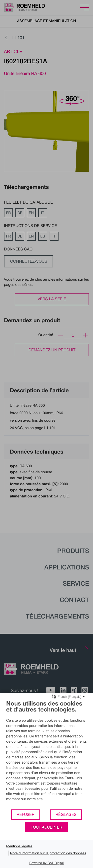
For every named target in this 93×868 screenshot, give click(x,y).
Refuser (26, 814)
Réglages (66, 814)
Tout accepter (46, 827)
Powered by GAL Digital (46, 863)
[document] (46, 754)
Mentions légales (19, 846)
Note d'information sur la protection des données (48, 853)
